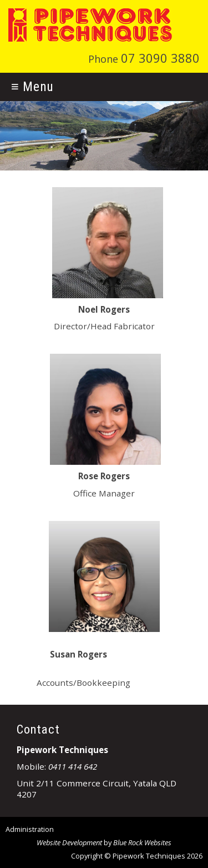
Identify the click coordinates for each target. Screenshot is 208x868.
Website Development (69, 842)
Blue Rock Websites (142, 842)
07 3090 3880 (160, 58)
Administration (30, 829)
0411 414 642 (73, 766)
